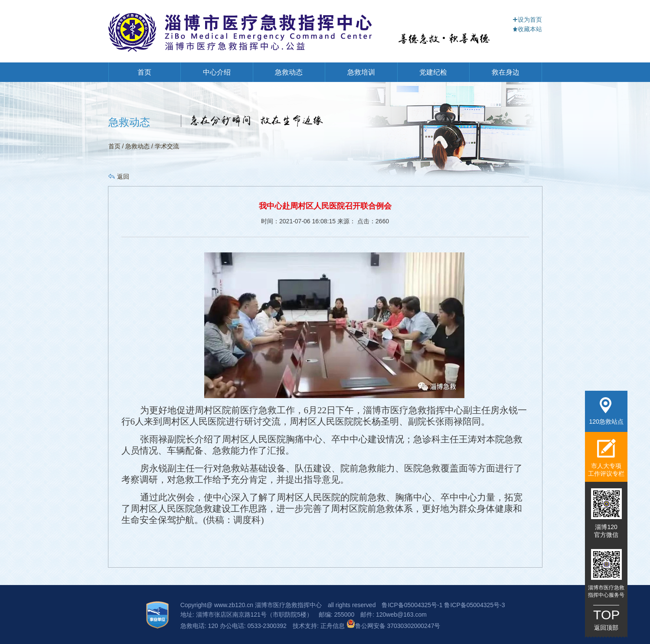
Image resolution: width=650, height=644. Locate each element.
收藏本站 (527, 29)
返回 (123, 177)
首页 (144, 72)
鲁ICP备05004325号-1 (412, 605)
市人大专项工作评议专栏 (606, 458)
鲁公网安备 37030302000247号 (394, 626)
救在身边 (506, 72)
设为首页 (527, 20)
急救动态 (289, 72)
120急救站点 (606, 411)
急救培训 (361, 72)
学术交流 (167, 146)
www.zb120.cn (234, 605)
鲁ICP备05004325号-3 (474, 605)
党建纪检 (433, 72)
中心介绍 (217, 72)
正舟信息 (333, 626)
